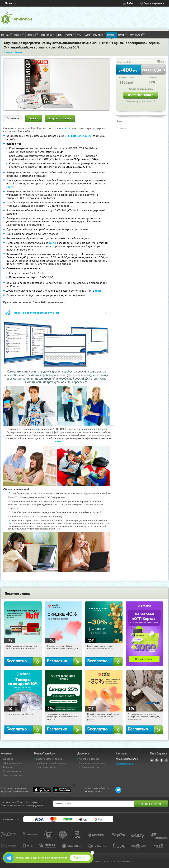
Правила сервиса (12, 771)
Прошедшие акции (46, 767)
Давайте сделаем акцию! (49, 759)
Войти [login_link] (130, 3)
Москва (9, 3)
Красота (19, 35)
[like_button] (159, 62)
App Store (42, 790)
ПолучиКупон (137, 35)
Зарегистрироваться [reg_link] (154, 3)
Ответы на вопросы (13, 775)
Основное (13, 118)
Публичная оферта (89, 767)
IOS (54, 128)
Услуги (122, 35)
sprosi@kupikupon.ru (128, 759)
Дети (61, 35)
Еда (9, 35)
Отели (71, 35)
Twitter (162, 760)
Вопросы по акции (60, 118)
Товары (112, 35)
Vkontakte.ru (157, 760)
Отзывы (34, 118)
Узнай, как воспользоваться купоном (36, 313)
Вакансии (8, 767)
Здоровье (32, 35)
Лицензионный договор (92, 763)
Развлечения (48, 35)
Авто (88, 35)
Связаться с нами (125, 763)
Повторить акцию (141, 95)
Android (67, 128)
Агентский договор (89, 759)
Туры (80, 35)
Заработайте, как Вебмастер (51, 763)
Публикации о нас (12, 763)
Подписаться (80, 857)
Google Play (62, 790)
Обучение (99, 35)
